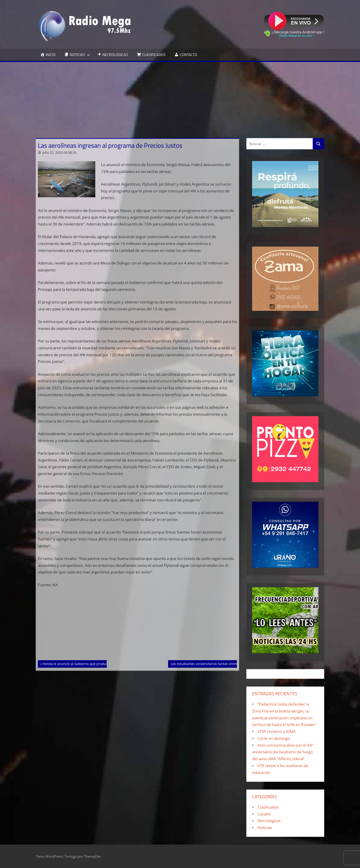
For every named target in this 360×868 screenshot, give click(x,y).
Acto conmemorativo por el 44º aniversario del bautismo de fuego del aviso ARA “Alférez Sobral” (283, 752)
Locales (264, 814)
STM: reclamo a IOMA (277, 731)
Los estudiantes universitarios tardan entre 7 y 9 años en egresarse (223, 663)
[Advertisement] (180, 96)
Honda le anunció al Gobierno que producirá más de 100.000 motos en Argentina (105, 663)
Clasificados (268, 807)
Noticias (265, 828)
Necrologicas (269, 821)
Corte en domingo (274, 738)
